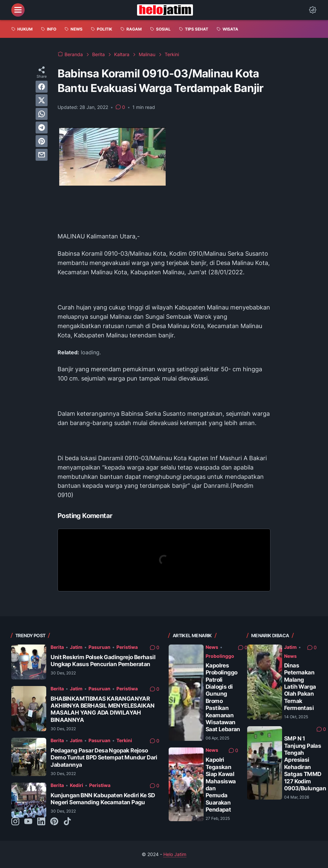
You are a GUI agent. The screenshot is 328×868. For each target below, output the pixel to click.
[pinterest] (42, 141)
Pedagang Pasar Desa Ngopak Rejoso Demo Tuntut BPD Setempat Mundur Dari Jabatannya (104, 758)
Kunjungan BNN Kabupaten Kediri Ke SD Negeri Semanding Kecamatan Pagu (103, 799)
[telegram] (42, 128)
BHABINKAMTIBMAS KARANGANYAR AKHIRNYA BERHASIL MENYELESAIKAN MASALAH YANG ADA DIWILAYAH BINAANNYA (102, 709)
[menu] (18, 10)
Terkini (124, 740)
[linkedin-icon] (41, 822)
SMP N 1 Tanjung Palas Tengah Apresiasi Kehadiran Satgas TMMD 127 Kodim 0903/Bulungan (305, 763)
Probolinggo (220, 656)
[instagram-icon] (15, 822)
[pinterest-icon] (54, 822)
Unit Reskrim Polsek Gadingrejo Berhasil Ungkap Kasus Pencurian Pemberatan (103, 661)
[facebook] (42, 87)
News (212, 647)
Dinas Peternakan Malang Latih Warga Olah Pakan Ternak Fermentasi (300, 687)
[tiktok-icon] (67, 822)
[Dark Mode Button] (313, 10)
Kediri (77, 785)
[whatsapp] (42, 114)
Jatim (76, 647)
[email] (42, 155)
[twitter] (42, 100)
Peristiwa (127, 647)
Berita (57, 647)
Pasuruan (99, 647)
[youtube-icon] (28, 822)
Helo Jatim (175, 854)
